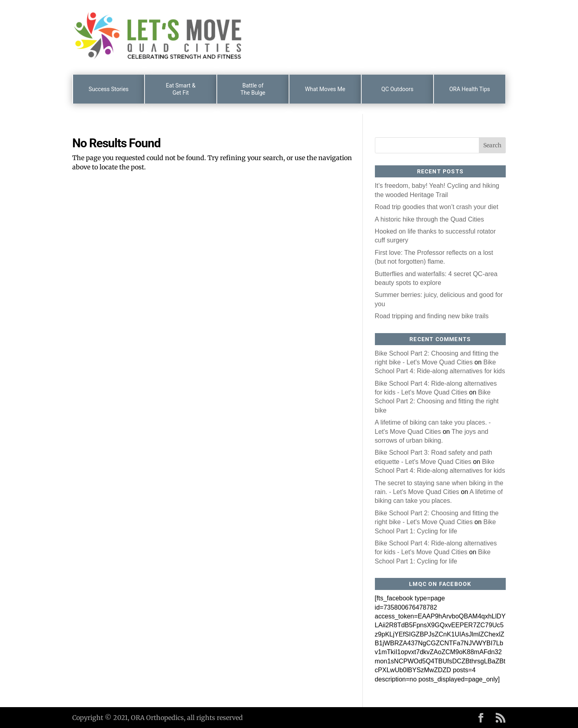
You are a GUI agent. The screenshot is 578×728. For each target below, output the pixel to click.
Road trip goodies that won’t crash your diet (437, 207)
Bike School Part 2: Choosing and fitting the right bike (437, 401)
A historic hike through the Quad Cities (429, 219)
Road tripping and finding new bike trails (432, 316)
